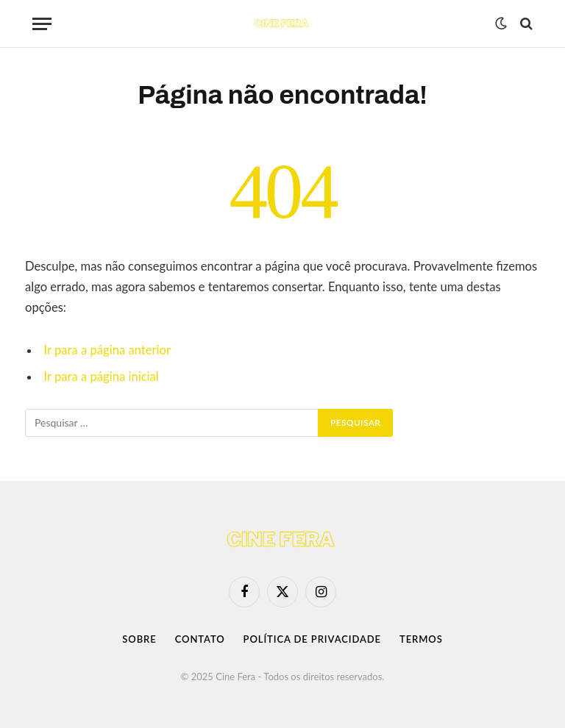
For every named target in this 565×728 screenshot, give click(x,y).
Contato (200, 639)
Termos (421, 639)
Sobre (139, 639)
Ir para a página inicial (102, 377)
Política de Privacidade (312, 639)
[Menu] (42, 24)
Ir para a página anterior (107, 350)
